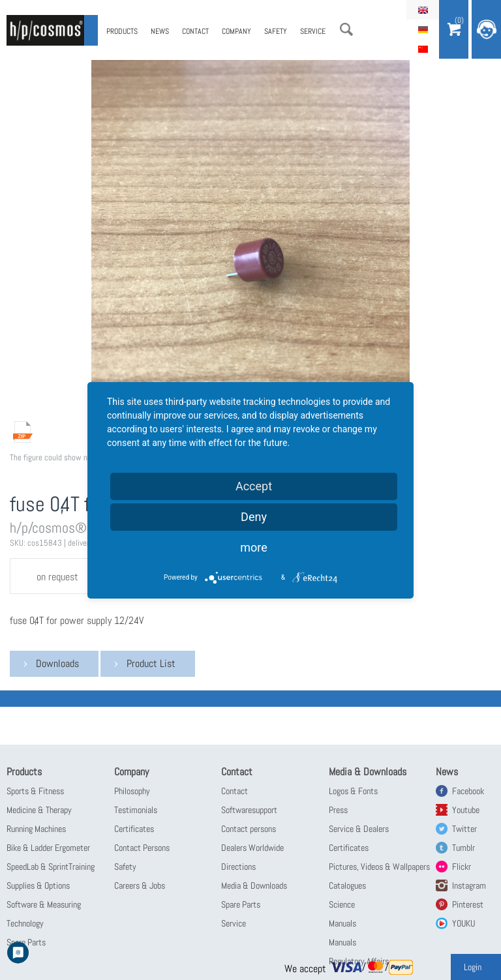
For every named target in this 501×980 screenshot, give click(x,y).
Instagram (469, 885)
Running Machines (36, 829)
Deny (254, 517)
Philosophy (132, 791)
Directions (238, 867)
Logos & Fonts (353, 791)
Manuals (342, 923)
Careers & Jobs (140, 885)
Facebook (468, 791)
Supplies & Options (38, 885)
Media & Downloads (254, 885)
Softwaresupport (249, 810)
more (254, 547)
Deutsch (423, 29)
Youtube (466, 810)
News (160, 31)
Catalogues (347, 885)
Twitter (464, 829)
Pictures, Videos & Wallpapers (379, 867)
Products (122, 31)
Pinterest (468, 904)
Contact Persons (142, 848)
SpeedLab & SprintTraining (51, 867)
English (423, 10)
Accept (254, 486)
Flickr (462, 867)
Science (342, 904)
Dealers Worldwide (252, 848)
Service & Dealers (359, 829)
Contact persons (249, 829)
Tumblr (463, 848)
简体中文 (423, 49)
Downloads (57, 663)
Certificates (134, 829)
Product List (151, 663)
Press (338, 810)
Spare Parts (241, 904)
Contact (195, 31)
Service (313, 31)
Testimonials (136, 810)
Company (236, 31)
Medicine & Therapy (39, 810)
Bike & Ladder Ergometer (48, 848)
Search (346, 29)
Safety (276, 31)
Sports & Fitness (35, 791)
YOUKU (463, 923)
